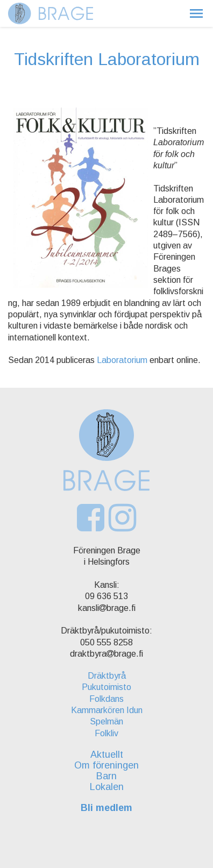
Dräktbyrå (107, 676)
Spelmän (106, 721)
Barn (106, 776)
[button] (196, 13)
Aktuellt (107, 755)
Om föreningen (106, 765)
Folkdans (106, 699)
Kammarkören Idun (107, 710)
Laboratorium (122, 360)
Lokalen (107, 787)
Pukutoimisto (106, 687)
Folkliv (106, 733)
